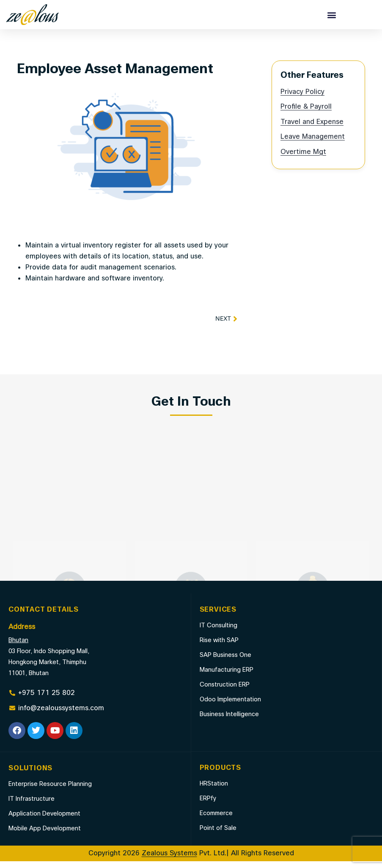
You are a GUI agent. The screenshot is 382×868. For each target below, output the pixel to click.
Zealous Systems (169, 860)
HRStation (214, 790)
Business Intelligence (229, 721)
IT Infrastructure (32, 806)
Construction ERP (225, 691)
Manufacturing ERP (227, 677)
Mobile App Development (45, 835)
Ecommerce (216, 820)
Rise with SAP (219, 647)
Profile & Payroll (306, 114)
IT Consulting (218, 632)
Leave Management (313, 144)
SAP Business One (225, 662)
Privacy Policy (302, 99)
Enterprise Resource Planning (50, 791)
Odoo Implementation (230, 706)
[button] (332, 15)
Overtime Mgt (303, 159)
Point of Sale (218, 835)
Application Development (44, 820)
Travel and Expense (312, 129)
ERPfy (208, 805)
